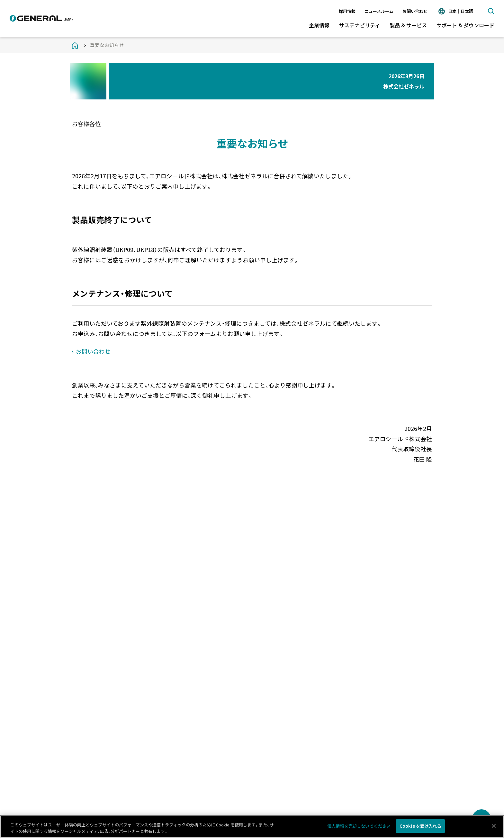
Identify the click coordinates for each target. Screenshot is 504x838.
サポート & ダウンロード (465, 25)
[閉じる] (494, 827)
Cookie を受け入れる (420, 828)
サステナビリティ (360, 25)
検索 (491, 11)
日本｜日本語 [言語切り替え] (461, 11)
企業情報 (319, 25)
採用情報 (347, 11)
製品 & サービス (408, 25)
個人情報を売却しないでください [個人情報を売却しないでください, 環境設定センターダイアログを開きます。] (359, 828)
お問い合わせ (415, 11)
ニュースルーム (379, 11)
